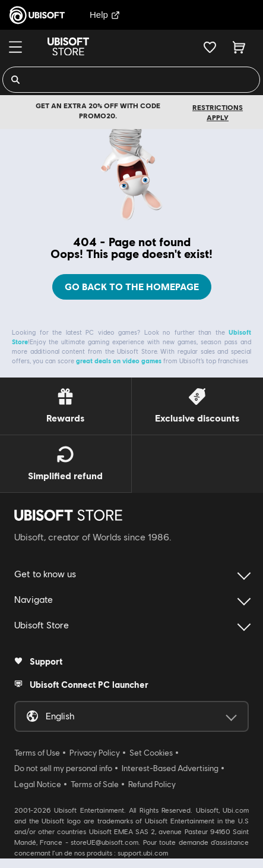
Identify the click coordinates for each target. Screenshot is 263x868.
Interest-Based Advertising (170, 768)
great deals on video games (119, 361)
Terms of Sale (95, 784)
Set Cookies (151, 753)
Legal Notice (38, 784)
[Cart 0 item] (239, 47)
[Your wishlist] (210, 47)
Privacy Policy (95, 753)
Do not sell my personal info (63, 768)
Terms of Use (37, 753)
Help (105, 15)
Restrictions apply (218, 112)
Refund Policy (152, 784)
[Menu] (15, 47)
